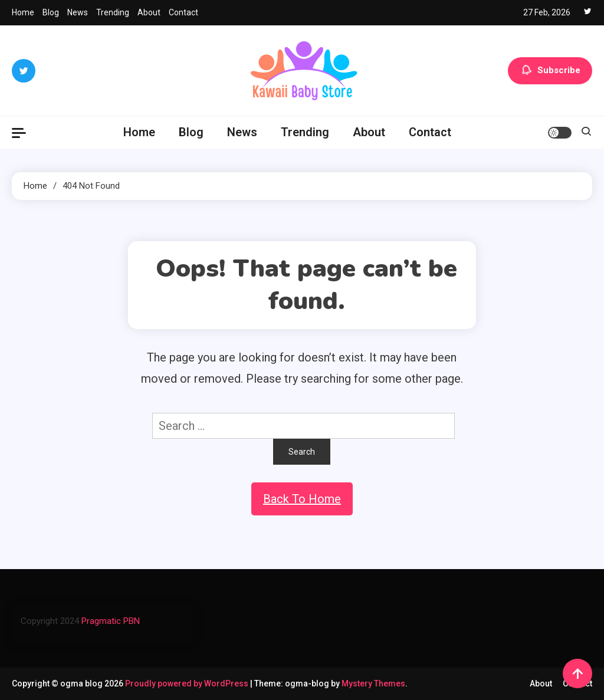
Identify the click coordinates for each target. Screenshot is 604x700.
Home (23, 12)
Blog (51, 12)
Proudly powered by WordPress (188, 683)
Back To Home (302, 499)
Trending (113, 12)
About (149, 12)
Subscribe (550, 71)
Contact (183, 12)
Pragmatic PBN (111, 621)
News (78, 12)
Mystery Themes (373, 683)
